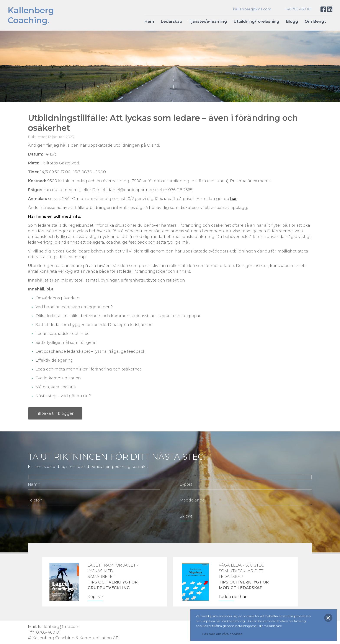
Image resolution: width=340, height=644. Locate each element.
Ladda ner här (233, 597)
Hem (149, 21)
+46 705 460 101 (298, 9)
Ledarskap (171, 21)
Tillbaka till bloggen (55, 413)
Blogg (292, 21)
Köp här (95, 597)
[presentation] (61, 519)
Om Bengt (315, 21)
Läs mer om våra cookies (222, 634)
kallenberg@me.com (252, 9)
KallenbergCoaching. (31, 15)
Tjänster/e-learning (208, 21)
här (234, 199)
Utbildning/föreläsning (256, 21)
